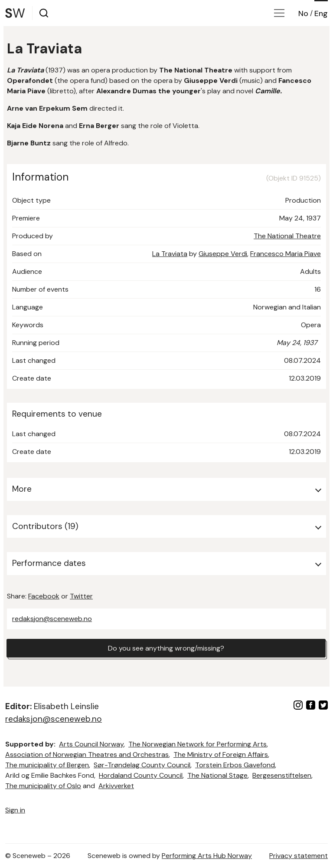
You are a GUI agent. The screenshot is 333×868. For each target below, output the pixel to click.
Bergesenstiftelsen (282, 775)
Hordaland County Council (141, 775)
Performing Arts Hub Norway (207, 856)
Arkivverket (116, 786)
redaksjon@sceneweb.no (52, 619)
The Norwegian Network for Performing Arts (198, 744)
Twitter (81, 596)
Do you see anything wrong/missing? (166, 648)
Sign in (15, 810)
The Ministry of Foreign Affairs (221, 755)
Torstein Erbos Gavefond (235, 765)
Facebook (44, 596)
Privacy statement (299, 856)
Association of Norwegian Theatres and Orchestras (87, 755)
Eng (321, 13)
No (303, 13)
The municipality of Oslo (43, 786)
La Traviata (170, 254)
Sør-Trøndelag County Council (142, 765)
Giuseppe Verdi (223, 254)
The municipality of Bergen (47, 765)
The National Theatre (287, 236)
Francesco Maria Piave (286, 254)
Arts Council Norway (91, 744)
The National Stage (217, 775)
